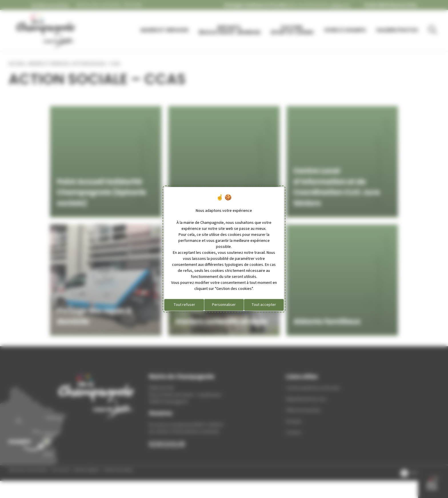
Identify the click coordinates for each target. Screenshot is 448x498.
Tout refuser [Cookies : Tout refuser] (184, 305)
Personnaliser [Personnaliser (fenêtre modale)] (224, 305)
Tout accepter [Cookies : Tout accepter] (264, 305)
